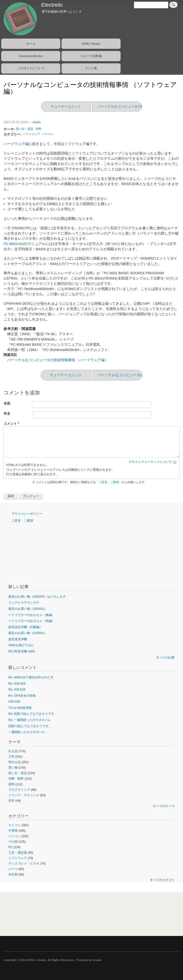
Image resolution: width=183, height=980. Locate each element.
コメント (10, 424)
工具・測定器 (18, 852)
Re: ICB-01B (17, 683)
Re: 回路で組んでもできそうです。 (33, 714)
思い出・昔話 (25, 129)
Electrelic (52, 5)
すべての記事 (165, 657)
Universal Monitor (31, 56)
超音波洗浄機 (18, 639)
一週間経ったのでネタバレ (27, 732)
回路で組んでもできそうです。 (30, 726)
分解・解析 (16, 778)
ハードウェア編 (16, 144)
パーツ (13, 869)
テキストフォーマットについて (150, 462)
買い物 (13, 767)
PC (10, 847)
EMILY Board (91, 44)
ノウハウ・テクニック (24, 795)
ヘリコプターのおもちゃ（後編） (32, 615)
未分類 (13, 874)
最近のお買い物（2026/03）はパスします (37, 597)
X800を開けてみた (21, 645)
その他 (13, 842)
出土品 (13, 751)
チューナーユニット (66, 106)
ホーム (31, 44)
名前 (7, 403)
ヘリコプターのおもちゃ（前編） (32, 621)
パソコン (48, 134)
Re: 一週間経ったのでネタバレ (30, 720)
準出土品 (15, 762)
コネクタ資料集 (91, 56)
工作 (11, 757)
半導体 (13, 831)
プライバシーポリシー (27, 514)
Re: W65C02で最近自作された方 (31, 677)
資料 (39, 129)
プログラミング (19, 790)
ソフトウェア (31, 134)
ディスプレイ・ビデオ (24, 863)
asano (37, 122)
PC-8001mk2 (14, 244)
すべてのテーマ (164, 806)
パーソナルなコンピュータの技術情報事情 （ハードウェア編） (58, 360)
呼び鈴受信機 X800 (22, 651)
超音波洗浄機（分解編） (25, 627)
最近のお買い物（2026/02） (28, 609)
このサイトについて (31, 68)
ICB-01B (14, 702)
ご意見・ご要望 (109, 482)
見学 (11, 801)
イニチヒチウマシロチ (24, 602)
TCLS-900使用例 (20, 708)
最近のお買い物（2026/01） (28, 633)
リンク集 (91, 68)
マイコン (15, 825)
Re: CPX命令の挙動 (22, 696)
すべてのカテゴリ (162, 880)
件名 (7, 414)
